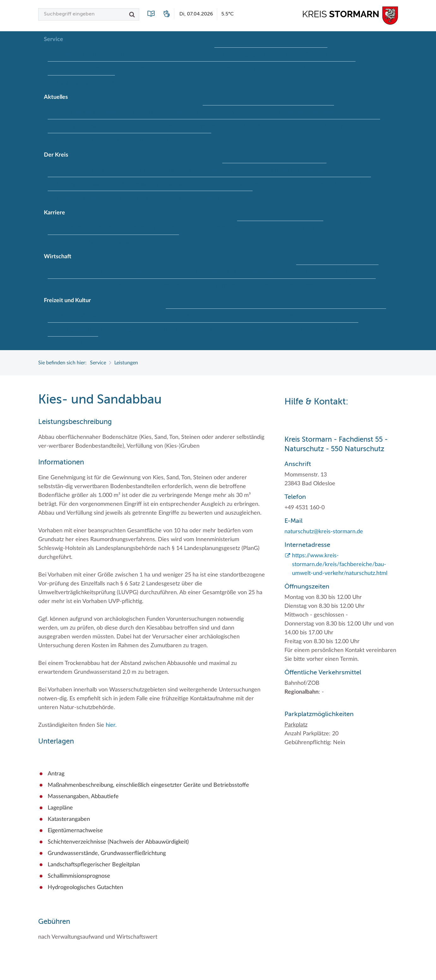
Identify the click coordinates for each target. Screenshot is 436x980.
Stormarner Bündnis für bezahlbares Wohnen (157, 286)
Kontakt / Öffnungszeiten (84, 69)
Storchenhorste (369, 316)
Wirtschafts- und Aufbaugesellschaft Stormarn (267, 286)
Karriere (54, 213)
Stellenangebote (298, 126)
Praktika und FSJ (305, 228)
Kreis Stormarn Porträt (166, 170)
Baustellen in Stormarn (128, 112)
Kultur (159, 315)
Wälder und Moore (77, 344)
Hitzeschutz (257, 112)
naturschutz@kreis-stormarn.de (324, 532)
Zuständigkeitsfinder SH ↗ (86, 82)
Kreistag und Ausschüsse (299, 170)
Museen (246, 316)
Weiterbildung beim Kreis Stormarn (95, 242)
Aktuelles (56, 97)
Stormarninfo (339, 126)
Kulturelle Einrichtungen (201, 316)
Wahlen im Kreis (353, 184)
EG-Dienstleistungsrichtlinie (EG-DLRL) (154, 272)
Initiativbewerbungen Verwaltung (200, 228)
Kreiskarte (211, 170)
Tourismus (231, 330)
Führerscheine (136, 54)
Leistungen (168, 69)
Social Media (258, 126)
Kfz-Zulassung (311, 55)
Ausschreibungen (75, 112)
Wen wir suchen (161, 242)
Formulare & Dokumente (187, 54)
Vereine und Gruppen (335, 330)
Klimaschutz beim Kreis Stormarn (342, 272)
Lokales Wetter (138, 126)
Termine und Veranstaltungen (179, 330)
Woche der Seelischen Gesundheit (130, 140)
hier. (111, 725)
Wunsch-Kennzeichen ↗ (329, 69)
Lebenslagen (135, 69)
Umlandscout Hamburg (277, 330)
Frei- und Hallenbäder (80, 315)
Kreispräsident (247, 170)
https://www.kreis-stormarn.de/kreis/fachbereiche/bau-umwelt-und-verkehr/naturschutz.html (340, 565)
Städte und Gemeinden (301, 184)
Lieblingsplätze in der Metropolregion (97, 330)
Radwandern (329, 316)
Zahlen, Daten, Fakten (228, 198)
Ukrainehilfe (70, 140)
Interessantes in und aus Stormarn (94, 170)
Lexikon (197, 69)
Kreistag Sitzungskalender (85, 126)
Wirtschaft (58, 257)
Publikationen (229, 69)
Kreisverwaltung (140, 184)
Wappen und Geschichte (84, 198)
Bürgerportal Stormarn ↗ (84, 54)
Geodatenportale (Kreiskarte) (255, 55)
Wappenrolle (134, 198)
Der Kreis (56, 155)
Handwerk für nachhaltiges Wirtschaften (251, 272)
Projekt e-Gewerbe (77, 286)
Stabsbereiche (251, 184)
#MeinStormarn (194, 140)
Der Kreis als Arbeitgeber (84, 228)
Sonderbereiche (210, 184)
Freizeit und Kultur (67, 301)
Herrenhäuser (128, 315)
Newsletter (175, 126)
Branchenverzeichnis (79, 272)
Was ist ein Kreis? (176, 198)
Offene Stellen (262, 228)
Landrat (175, 184)
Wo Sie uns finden (273, 69)
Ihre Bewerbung (137, 228)
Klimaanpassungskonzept (306, 112)
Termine (371, 126)
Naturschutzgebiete (285, 316)
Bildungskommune (182, 112)
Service (54, 39)
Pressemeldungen (215, 126)
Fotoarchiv (223, 112)
